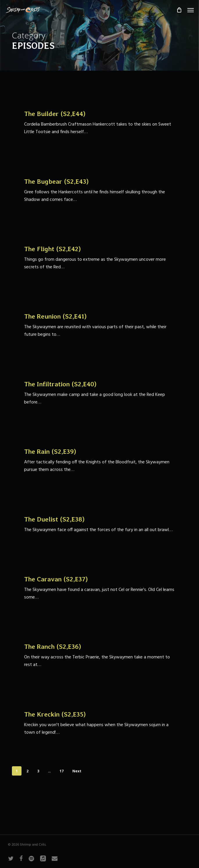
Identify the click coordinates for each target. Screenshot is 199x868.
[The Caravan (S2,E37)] (99, 588)
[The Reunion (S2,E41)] (99, 326)
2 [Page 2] (27, 771)
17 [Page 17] (62, 771)
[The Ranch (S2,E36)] (99, 656)
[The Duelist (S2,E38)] (99, 524)
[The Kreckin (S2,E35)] (99, 723)
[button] (191, 10)
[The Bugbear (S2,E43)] (99, 190)
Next (77, 771)
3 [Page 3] (38, 771)
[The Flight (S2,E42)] (99, 258)
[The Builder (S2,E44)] (99, 123)
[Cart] (179, 10)
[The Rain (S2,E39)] (99, 461)
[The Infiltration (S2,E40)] (99, 393)
